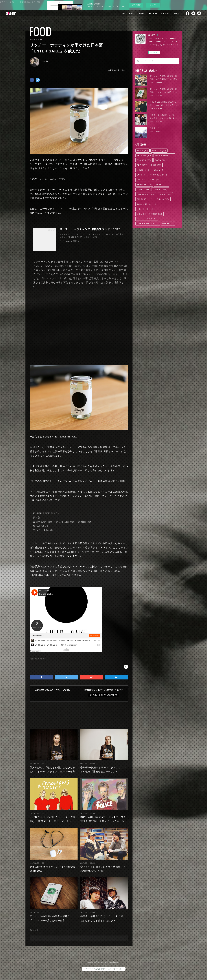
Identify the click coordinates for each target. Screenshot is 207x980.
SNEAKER (144, 185)
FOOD (40, 32)
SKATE (160, 170)
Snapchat (199, 13)
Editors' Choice (147, 204)
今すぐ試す (136, 5)
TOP (123, 13)
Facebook (187, 13)
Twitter (193, 13)
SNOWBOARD (159, 175)
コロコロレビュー (147, 219)
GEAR (143, 190)
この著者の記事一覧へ (117, 70)
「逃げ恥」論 (145, 209)
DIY (141, 180)
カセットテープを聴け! (150, 214)
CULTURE (165, 13)
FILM (156, 165)
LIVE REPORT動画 (148, 224)
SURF (142, 175)
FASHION (153, 13)
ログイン (153, 5)
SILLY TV (159, 151)
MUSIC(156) (43, 659)
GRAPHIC (160, 190)
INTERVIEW (146, 194)
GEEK (162, 185)
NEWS (143, 151)
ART (142, 165)
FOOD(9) (33, 659)
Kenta (45, 61)
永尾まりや (155, 128)
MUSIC (142, 13)
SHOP (176, 13)
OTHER (168, 224)
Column (163, 199)
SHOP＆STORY (164, 155)
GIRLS (132, 13)
